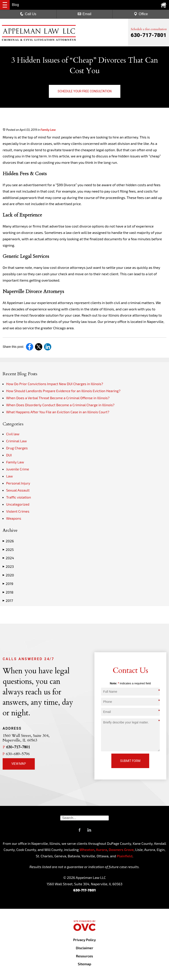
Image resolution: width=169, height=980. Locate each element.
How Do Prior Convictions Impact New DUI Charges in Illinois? (55, 384)
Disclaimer (84, 948)
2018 (8, 592)
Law (9, 476)
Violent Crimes (18, 511)
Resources (84, 956)
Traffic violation (18, 497)
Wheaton (87, 850)
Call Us (28, 14)
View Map (19, 764)
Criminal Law (17, 441)
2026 (8, 541)
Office (141, 14)
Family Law (48, 130)
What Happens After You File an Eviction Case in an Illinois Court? (58, 412)
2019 (8, 584)
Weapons (14, 518)
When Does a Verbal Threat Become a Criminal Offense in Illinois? (58, 398)
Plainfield (125, 856)
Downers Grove (121, 850)
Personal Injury (18, 483)
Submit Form (130, 761)
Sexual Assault (18, 490)
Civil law (13, 434)
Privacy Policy (84, 940)
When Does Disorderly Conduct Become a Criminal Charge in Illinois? (60, 405)
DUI (9, 455)
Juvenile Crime (18, 469)
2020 (8, 575)
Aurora (101, 850)
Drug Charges (17, 448)
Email (84, 14)
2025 (8, 550)
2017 (8, 601)
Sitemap (84, 964)
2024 (8, 558)
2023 (8, 567)
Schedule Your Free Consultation (85, 91)
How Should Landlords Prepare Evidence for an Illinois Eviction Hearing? (63, 391)
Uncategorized (18, 504)
